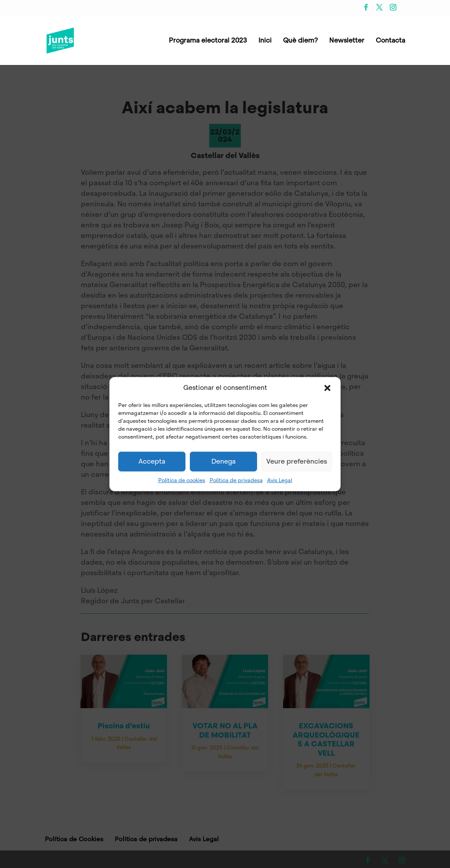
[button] (327, 388)
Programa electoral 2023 (208, 41)
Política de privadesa (236, 480)
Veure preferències (297, 461)
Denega (223, 461)
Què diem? (300, 41)
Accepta (152, 461)
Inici (265, 41)
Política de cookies (182, 480)
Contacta (390, 41)
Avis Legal (280, 480)
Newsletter (347, 41)
